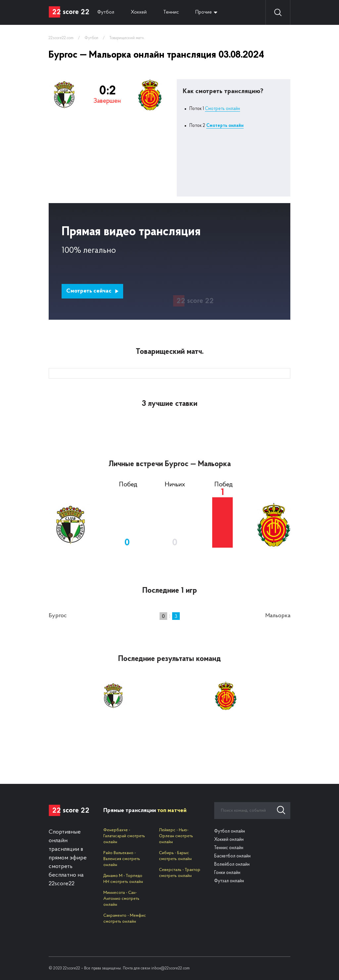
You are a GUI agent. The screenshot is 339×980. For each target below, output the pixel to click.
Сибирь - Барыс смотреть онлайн (175, 856)
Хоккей (139, 12)
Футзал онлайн (229, 881)
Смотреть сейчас (93, 291)
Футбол (106, 12)
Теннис (171, 12)
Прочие (204, 12)
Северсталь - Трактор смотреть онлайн (180, 873)
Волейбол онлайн (232, 865)
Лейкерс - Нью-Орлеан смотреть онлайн (176, 836)
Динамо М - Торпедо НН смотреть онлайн (123, 879)
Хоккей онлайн (229, 840)
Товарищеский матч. (127, 38)
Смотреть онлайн (222, 109)
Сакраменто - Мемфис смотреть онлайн (125, 919)
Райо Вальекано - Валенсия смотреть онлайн (122, 859)
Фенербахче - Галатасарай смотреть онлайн (124, 836)
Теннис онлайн (229, 848)
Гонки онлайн (227, 873)
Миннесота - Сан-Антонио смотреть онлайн (121, 899)
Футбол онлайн (230, 831)
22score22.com (61, 38)
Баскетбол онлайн (232, 856)
